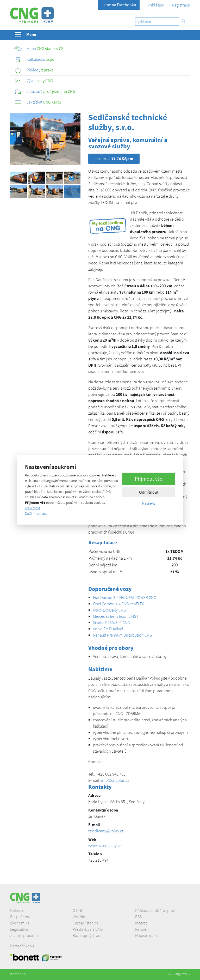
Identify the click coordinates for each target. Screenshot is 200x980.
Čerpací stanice (86, 923)
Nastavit (149, 503)
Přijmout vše (149, 479)
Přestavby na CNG (88, 929)
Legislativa (19, 929)
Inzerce (141, 923)
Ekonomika (20, 923)
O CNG (78, 911)
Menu (25, 35)
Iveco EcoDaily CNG (110, 610)
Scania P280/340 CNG (111, 623)
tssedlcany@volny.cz (106, 831)
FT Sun (184, 974)
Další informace (36, 514)
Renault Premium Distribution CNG (123, 635)
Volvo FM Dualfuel (108, 629)
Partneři (142, 929)
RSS (138, 917)
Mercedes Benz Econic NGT (116, 616)
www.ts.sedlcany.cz (105, 846)
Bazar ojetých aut (87, 936)
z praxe (34, 70)
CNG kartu (37, 102)
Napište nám (146, 936)
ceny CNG (33, 81)
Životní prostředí (24, 936)
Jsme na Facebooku (119, 5)
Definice (17, 911)
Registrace (181, 5)
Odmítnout (149, 492)
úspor (35, 59)
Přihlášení (156, 5)
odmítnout (33, 508)
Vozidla (79, 917)
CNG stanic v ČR (39, 49)
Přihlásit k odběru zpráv (155, 911)
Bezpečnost (20, 917)
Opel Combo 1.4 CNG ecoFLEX (118, 604)
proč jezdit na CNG (45, 92)
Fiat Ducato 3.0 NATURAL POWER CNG (125, 598)
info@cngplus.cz (115, 781)
